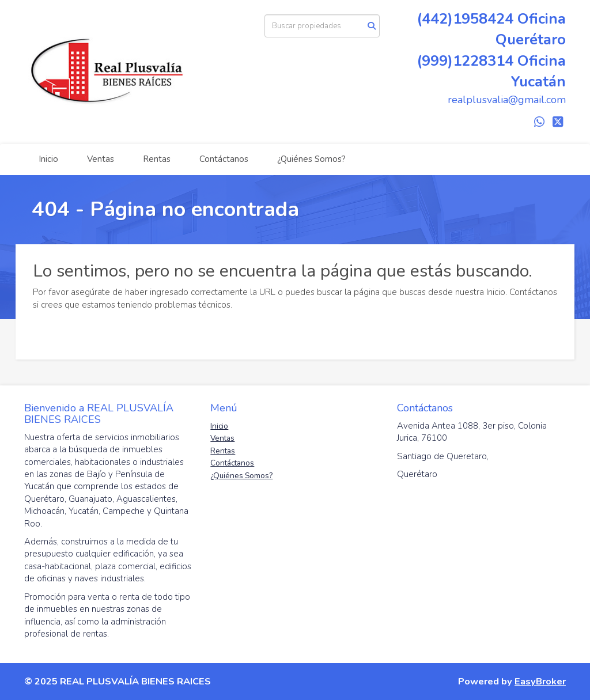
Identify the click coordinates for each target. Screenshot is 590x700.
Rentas (157, 159)
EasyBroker (540, 681)
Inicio (48, 159)
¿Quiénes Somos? (311, 159)
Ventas (101, 159)
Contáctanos (224, 159)
